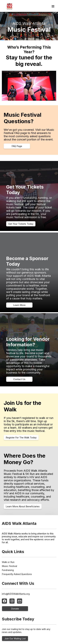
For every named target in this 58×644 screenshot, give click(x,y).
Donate (15, 609)
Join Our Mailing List (15, 639)
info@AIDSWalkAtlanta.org (16, 594)
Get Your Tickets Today (21, 224)
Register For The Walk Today (21, 437)
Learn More (19, 305)
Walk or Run (8, 562)
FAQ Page (17, 146)
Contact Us (19, 379)
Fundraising (8, 570)
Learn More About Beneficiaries (23, 506)
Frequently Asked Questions (17, 574)
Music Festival (9, 566)
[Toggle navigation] (53, 6)
